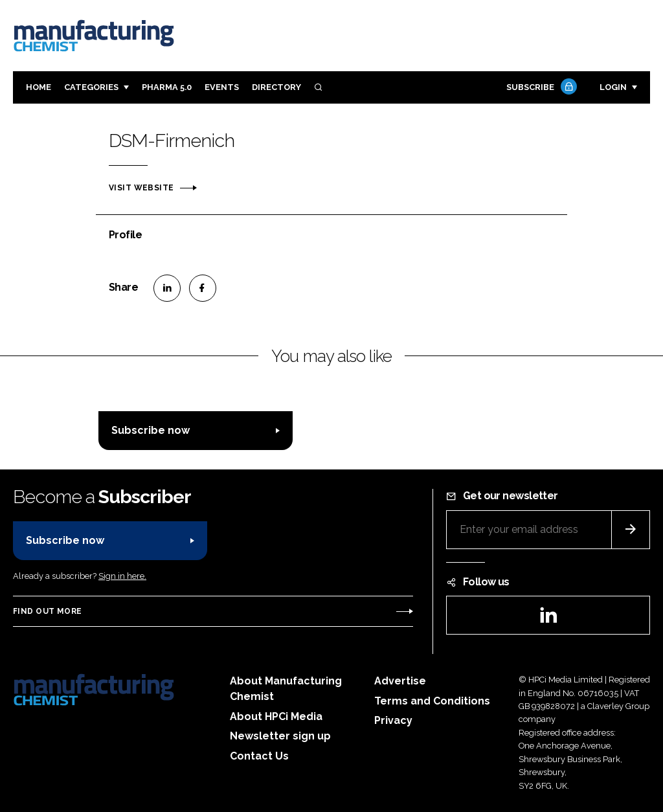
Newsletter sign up (280, 736)
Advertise (400, 681)
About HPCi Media (276, 716)
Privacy (393, 720)
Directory (276, 87)
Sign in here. (122, 576)
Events (222, 87)
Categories (91, 87)
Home (39, 87)
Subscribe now (151, 430)
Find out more (47, 611)
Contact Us (259, 756)
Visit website (141, 188)
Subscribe (540, 88)
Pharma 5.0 (167, 87)
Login (613, 87)
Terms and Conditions (432, 701)
